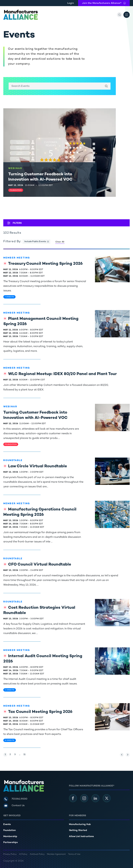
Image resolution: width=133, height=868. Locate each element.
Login (71, 3)
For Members (78, 816)
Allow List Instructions (81, 836)
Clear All (60, 242)
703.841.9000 (19, 799)
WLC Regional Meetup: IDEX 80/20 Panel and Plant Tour (62, 374)
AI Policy (23, 854)
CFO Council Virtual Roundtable (40, 565)
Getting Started (78, 830)
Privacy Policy (10, 854)
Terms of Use (74, 854)
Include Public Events (35, 242)
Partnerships (11, 842)
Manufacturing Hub (80, 824)
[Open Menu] (127, 15)
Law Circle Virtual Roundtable (38, 466)
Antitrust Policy (37, 854)
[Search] (119, 15)
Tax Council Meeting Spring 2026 (40, 712)
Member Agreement (56, 854)
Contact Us (18, 806)
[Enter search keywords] (60, 86)
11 (25, 754)
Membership (10, 836)
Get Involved (12, 816)
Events (7, 824)
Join (102, 3)
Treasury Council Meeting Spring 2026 (45, 264)
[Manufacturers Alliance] (21, 15)
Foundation (10, 830)
